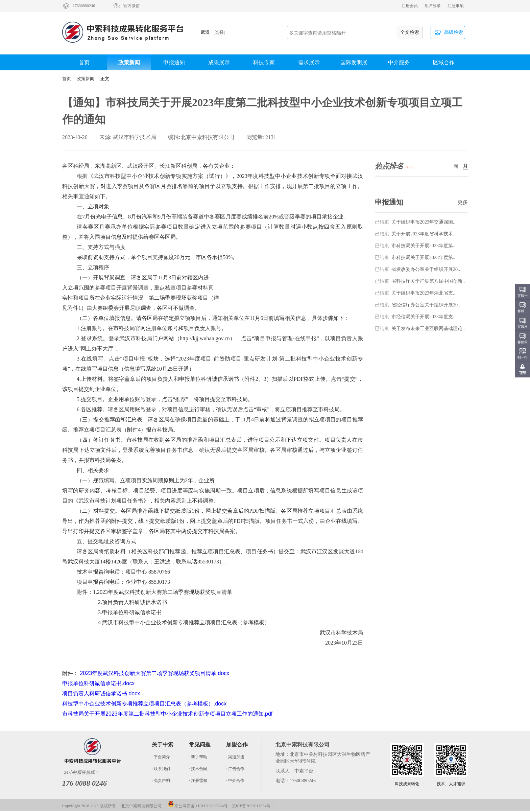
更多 (463, 202)
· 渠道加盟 (235, 757)
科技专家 (264, 62)
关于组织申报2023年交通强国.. (415, 222)
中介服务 (399, 62)
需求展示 (309, 62)
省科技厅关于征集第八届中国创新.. (420, 281)
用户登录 (433, 6)
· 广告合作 (235, 769)
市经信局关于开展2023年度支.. (415, 317)
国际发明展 (354, 62)
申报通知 (174, 62)
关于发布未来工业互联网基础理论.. (420, 329)
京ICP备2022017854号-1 (253, 806)
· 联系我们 (161, 769)
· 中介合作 (235, 781)
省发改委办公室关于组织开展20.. (417, 269)
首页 (84, 62)
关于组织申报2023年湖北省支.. (415, 293)
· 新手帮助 (198, 757)
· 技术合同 (198, 769)
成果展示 (219, 62)
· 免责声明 (161, 781)
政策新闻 (129, 62)
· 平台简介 (161, 757)
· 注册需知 (198, 781)
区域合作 (444, 62)
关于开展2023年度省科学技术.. (415, 234)
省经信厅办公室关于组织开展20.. (417, 305)
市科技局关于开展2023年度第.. (415, 246)
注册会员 (410, 6)
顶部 (523, 373)
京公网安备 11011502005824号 (198, 806)
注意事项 (456, 6)
